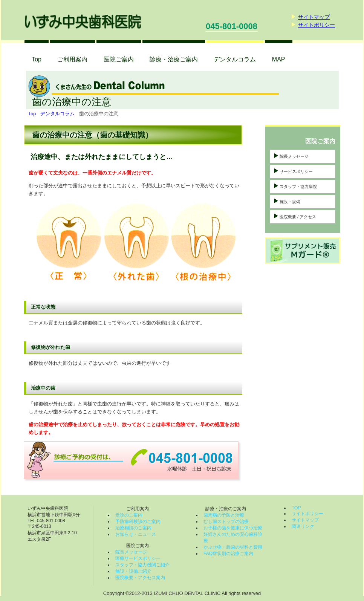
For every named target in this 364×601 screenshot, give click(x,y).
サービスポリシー (296, 171)
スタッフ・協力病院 (298, 187)
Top (37, 59)
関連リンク (303, 526)
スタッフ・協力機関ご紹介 (142, 565)
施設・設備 (290, 202)
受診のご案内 (129, 515)
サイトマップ (314, 17)
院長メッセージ (294, 156)
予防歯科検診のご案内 (138, 521)
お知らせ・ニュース (136, 534)
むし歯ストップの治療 (226, 521)
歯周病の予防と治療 (224, 515)
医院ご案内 (119, 59)
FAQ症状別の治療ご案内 (228, 554)
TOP (296, 508)
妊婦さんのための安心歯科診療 (233, 538)
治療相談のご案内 (133, 528)
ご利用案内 (72, 59)
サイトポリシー (317, 25)
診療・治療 (174, 59)
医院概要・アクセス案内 (140, 578)
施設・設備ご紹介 (133, 571)
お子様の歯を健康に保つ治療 (233, 528)
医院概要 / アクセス (298, 217)
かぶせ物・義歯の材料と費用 (233, 547)
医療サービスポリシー (138, 558)
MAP (279, 59)
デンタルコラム (57, 114)
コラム (235, 59)
